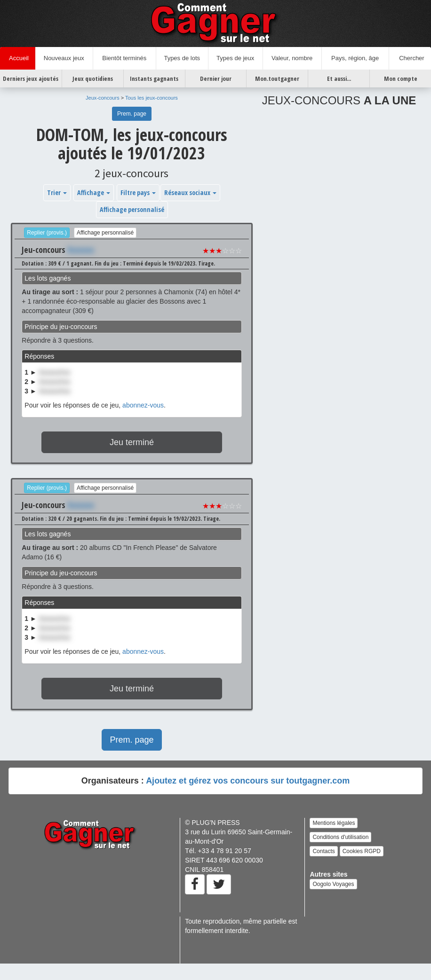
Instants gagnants (154, 78)
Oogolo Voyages (333, 884)
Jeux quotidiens (93, 78)
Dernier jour (216, 78)
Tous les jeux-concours (152, 98)
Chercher (410, 58)
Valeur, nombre (292, 58)
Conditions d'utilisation (340, 837)
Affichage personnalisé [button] (132, 209)
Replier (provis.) (47, 233)
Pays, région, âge (355, 58)
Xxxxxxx (81, 250)
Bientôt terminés (124, 58)
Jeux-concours (103, 98)
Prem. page (132, 114)
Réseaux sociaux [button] (190, 192)
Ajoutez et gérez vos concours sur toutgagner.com (248, 781)
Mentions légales (334, 823)
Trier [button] (57, 192)
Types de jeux (235, 58)
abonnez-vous (143, 405)
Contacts (323, 851)
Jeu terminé (132, 442)
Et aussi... (339, 78)
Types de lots (182, 58)
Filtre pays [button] (138, 192)
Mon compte (401, 78)
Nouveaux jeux (64, 58)
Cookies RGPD (362, 851)
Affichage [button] (94, 192)
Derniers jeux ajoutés (31, 78)
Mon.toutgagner (277, 78)
